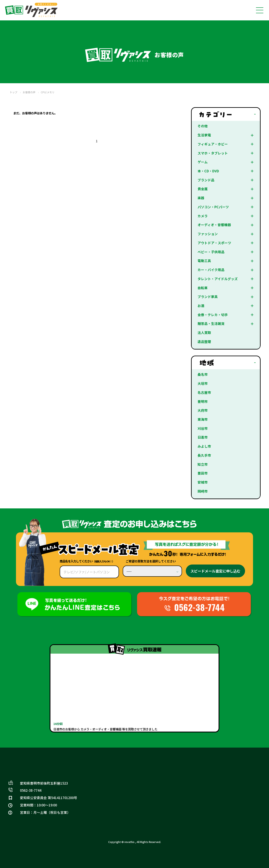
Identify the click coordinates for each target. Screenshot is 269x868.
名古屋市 (204, 392)
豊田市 (203, 473)
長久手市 (204, 455)
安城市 (203, 482)
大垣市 (203, 383)
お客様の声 (29, 92)
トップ (13, 92)
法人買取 (204, 333)
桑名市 (203, 374)
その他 (203, 126)
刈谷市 (203, 428)
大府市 (203, 410)
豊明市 (203, 402)
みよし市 (204, 446)
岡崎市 (203, 491)
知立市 (203, 464)
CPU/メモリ (48, 92)
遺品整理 (204, 342)
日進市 (203, 437)
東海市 (203, 419)
